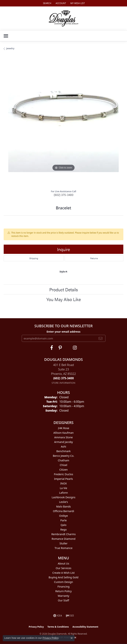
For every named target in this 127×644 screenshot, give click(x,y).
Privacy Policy (36, 627)
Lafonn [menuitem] (63, 493)
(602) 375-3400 (64, 195)
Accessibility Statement (85, 627)
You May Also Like (64, 299)
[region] (63, 121)
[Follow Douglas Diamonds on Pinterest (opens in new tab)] (60, 348)
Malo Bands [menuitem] (63, 506)
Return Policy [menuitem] (64, 591)
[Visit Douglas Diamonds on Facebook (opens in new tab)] (52, 348)
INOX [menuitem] (63, 483)
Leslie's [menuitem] (63, 502)
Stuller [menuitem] (63, 543)
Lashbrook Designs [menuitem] (64, 497)
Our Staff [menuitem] (64, 600)
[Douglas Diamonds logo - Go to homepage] (64, 18)
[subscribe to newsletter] (100, 338)
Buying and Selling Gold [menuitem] (63, 577)
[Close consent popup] (72, 638)
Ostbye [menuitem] (63, 516)
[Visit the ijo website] (70, 616)
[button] (47, 3)
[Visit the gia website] (58, 616)
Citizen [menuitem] (63, 470)
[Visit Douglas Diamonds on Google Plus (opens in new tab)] (75, 348)
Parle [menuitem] (64, 520)
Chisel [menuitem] (63, 465)
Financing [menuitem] (63, 587)
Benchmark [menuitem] (63, 451)
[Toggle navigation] (6, 36)
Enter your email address (63, 332)
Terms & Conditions (58, 627)
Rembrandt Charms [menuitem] (63, 534)
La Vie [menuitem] (63, 488)
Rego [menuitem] (64, 530)
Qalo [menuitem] (63, 525)
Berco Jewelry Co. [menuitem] (63, 456)
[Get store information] (64, 383)
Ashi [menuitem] (64, 447)
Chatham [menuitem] (63, 460)
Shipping (34, 258)
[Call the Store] (63, 378)
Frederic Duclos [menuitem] (63, 474)
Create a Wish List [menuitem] (64, 573)
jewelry (10, 48)
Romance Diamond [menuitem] (63, 539)
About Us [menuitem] (63, 563)
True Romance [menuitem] (63, 548)
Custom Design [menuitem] (64, 582)
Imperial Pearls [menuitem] (63, 479)
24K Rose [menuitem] (63, 428)
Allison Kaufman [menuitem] (63, 433)
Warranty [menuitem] (63, 596)
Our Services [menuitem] (64, 568)
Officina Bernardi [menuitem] (64, 511)
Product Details (64, 289)
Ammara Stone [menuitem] (63, 437)
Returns (94, 258)
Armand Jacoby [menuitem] (63, 442)
